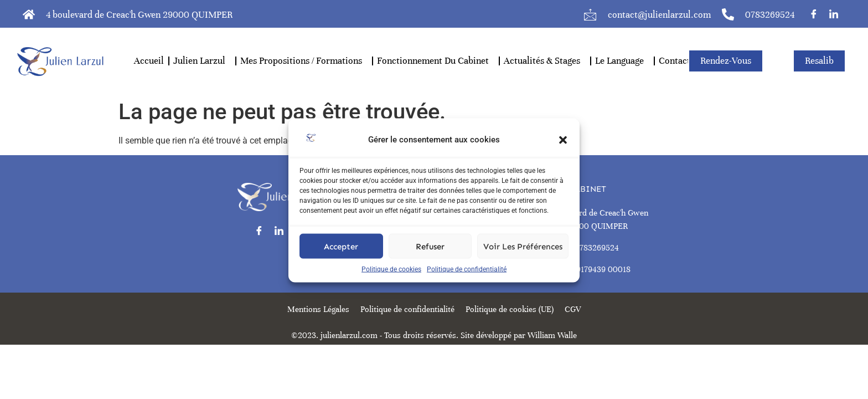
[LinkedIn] (834, 14)
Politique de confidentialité (467, 279)
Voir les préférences (523, 257)
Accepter (341, 257)
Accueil (149, 61)
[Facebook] (814, 14)
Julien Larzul (202, 61)
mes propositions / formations (304, 61)
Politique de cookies (391, 279)
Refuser (430, 257)
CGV (573, 309)
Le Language (622, 61)
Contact (675, 61)
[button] (563, 150)
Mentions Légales (318, 309)
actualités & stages (545, 61)
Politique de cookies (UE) (510, 309)
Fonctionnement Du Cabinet (436, 61)
